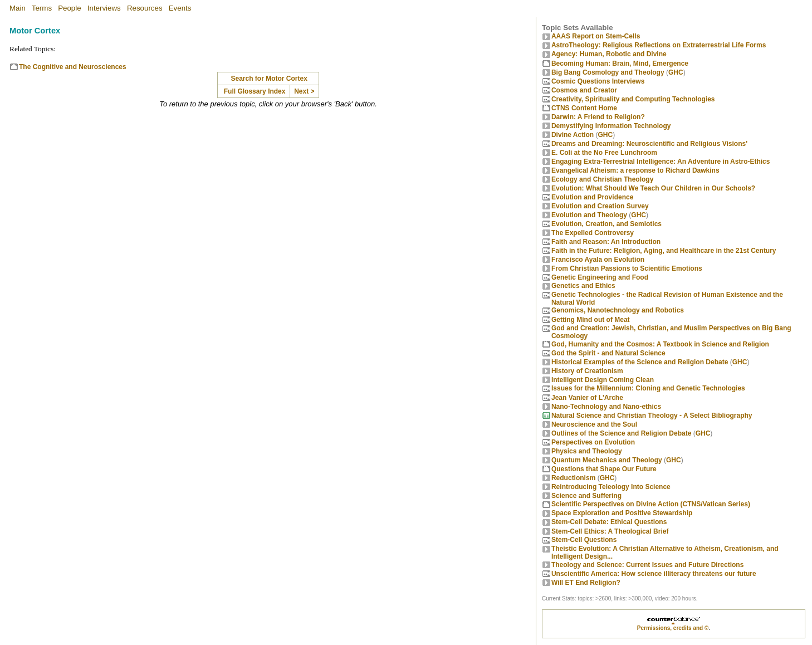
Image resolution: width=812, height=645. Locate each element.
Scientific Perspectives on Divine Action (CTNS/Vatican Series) (651, 504)
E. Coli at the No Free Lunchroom (604, 153)
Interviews (104, 8)
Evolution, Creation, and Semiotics (606, 224)
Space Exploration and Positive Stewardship (622, 513)
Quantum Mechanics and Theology (607, 460)
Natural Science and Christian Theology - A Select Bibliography (652, 416)
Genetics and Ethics (583, 286)
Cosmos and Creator (584, 90)
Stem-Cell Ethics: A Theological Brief (610, 531)
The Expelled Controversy (593, 233)
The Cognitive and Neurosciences (73, 67)
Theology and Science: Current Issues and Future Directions (647, 565)
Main (18, 8)
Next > (304, 91)
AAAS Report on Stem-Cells (596, 36)
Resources (145, 8)
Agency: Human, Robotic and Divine (609, 54)
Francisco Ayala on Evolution (598, 260)
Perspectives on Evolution (593, 442)
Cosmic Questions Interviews (598, 81)
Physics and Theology (587, 451)
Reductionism (573, 478)
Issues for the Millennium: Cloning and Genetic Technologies (648, 388)
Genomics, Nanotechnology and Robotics (618, 310)
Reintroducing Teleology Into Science (611, 487)
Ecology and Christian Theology (602, 179)
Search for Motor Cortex (269, 79)
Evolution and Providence (592, 197)
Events (180, 8)
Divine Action (573, 135)
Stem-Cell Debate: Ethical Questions (609, 522)
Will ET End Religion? (586, 583)
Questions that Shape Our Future (604, 469)
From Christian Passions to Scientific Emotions (627, 268)
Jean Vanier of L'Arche (587, 398)
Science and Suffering (586, 496)
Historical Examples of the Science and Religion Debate (640, 362)
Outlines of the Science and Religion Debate (621, 433)
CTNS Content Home (584, 108)
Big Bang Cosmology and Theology (608, 72)
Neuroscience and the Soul (594, 424)
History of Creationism (587, 371)
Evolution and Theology (589, 215)
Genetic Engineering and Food (600, 277)
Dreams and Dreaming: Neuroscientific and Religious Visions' (649, 144)
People (70, 8)
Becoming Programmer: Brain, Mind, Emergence (620, 63)
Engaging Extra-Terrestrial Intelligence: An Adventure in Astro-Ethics (661, 162)
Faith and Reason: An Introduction (606, 242)
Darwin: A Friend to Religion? (598, 117)
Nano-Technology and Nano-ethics (606, 407)
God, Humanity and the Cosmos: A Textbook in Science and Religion (660, 344)
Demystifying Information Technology (611, 126)
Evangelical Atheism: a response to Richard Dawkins (635, 170)
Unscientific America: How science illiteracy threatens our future (654, 574)
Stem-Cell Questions (584, 540)
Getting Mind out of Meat (591, 320)
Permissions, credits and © (673, 628)
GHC (676, 72)
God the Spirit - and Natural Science (608, 353)
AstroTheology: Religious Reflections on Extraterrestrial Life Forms (659, 45)
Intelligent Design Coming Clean (603, 380)
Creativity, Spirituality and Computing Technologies (633, 99)
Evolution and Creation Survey (600, 206)
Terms (42, 8)
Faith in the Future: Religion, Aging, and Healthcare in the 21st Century (664, 251)
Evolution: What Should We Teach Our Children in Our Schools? (653, 188)
